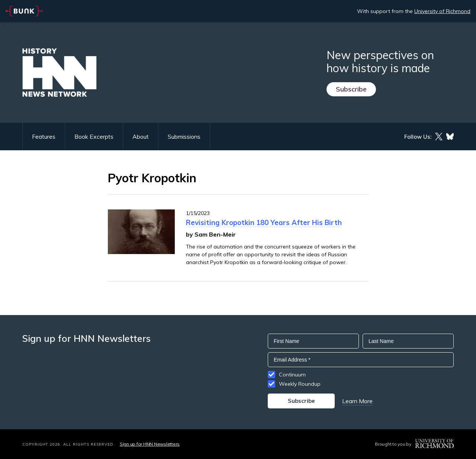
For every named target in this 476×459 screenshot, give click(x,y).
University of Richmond (442, 11)
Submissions (184, 137)
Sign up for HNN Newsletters (150, 444)
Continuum (292, 375)
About (141, 137)
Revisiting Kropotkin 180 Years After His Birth (264, 222)
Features (44, 137)
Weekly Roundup (300, 384)
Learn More (357, 401)
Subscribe (351, 89)
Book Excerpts (94, 137)
